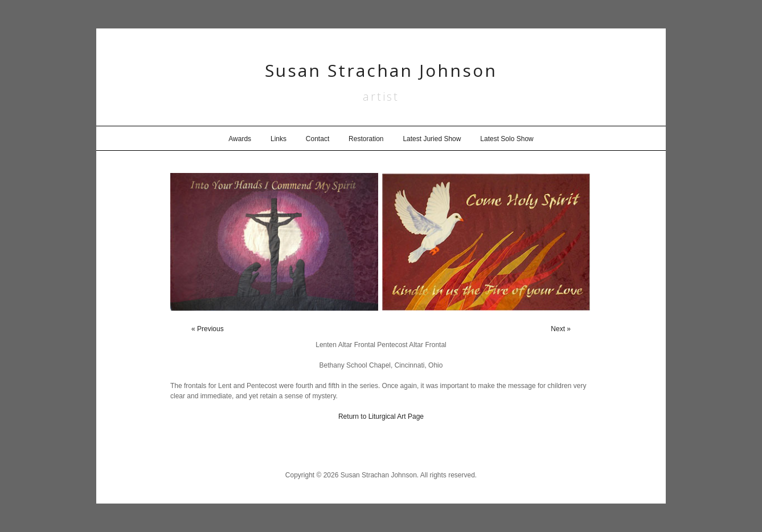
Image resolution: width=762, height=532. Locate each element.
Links (278, 139)
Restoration (366, 139)
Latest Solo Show (507, 139)
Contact (317, 139)
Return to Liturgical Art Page (381, 416)
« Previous (208, 329)
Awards (240, 139)
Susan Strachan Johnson (381, 70)
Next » (561, 329)
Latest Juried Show (432, 139)
